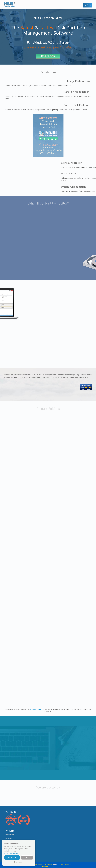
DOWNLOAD (48, 56)
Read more (21, 851)
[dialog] (19, 853)
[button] (19, 854)
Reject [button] (27, 857)
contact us (56, 864)
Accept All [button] (12, 857)
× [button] (33, 842)
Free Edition (10, 835)
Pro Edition (9, 838)
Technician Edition (35, 709)
